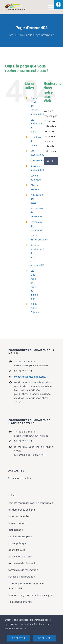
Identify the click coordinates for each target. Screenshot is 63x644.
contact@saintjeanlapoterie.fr (31, 377)
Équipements (38, 160)
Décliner (44, 638)
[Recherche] (48, 161)
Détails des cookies (15, 628)
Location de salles (21, 478)
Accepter (19, 638)
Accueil (13, 35)
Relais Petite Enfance (35, 308)
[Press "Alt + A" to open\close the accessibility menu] (59, 4)
